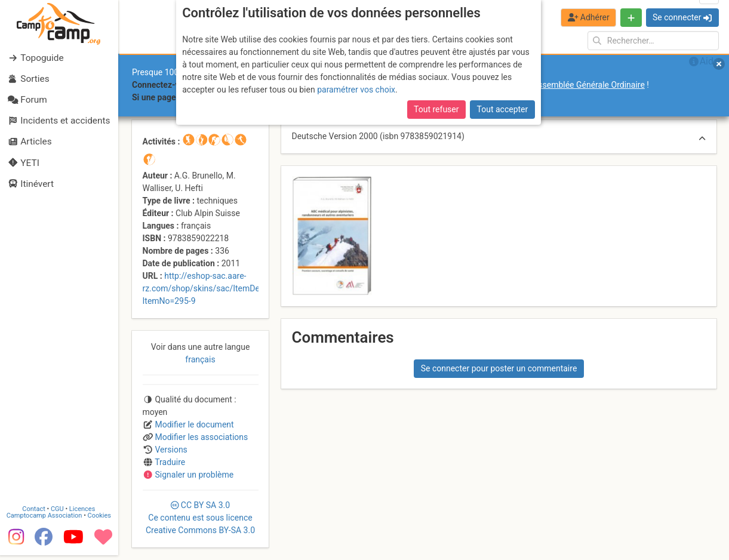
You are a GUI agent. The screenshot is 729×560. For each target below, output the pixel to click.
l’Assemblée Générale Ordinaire (587, 85)
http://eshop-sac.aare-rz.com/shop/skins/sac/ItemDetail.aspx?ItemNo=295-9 (219, 288)
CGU (59, 514)
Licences (83, 514)
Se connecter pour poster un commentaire (499, 368)
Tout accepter (503, 109)
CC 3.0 (200, 518)
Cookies (100, 520)
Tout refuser (436, 109)
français (200, 359)
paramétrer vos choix (356, 90)
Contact (35, 514)
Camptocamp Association (45, 520)
